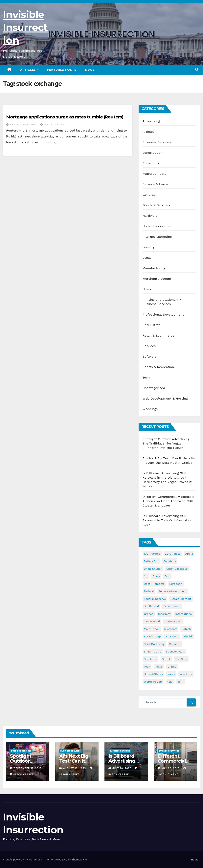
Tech (146, 377)
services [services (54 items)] (175, 644)
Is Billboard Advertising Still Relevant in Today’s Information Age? (167, 520)
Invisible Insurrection (25, 27)
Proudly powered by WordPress (23, 860)
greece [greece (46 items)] (149, 614)
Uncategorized (154, 388)
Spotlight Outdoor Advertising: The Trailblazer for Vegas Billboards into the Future (167, 443)
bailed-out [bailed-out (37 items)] (151, 561)
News (90, 70)
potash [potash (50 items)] (186, 629)
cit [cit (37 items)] (146, 576)
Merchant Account (157, 279)
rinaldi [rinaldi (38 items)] (188, 636)
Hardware (150, 216)
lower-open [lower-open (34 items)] (173, 621)
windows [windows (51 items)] (186, 674)
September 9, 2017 (24, 125)
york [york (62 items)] (180, 682)
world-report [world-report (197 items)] (153, 682)
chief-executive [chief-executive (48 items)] (177, 569)
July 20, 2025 (122, 768)
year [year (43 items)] (170, 682)
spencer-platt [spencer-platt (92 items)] (175, 651)
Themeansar (79, 860)
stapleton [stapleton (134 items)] (151, 659)
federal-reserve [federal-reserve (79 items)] (155, 599)
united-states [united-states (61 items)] (153, 674)
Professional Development (163, 314)
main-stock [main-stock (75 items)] (152, 629)
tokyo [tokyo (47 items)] (159, 667)
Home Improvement (158, 226)
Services (149, 346)
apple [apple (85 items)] (189, 554)
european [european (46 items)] (176, 584)
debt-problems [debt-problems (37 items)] (154, 584)
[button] (197, 70)
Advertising (151, 121)
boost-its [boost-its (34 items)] (170, 561)
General (149, 195)
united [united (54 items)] (172, 667)
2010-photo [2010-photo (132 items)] (173, 554)
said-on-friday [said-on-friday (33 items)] (154, 644)
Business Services (157, 142)
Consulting (151, 163)
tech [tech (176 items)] (147, 667)
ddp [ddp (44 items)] (168, 576)
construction (153, 153)
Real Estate (152, 325)
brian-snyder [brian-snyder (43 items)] (153, 569)
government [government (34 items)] (172, 606)
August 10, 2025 (75, 768)
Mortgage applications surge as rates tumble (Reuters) (65, 117)
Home (195, 860)
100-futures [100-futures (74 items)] (152, 554)
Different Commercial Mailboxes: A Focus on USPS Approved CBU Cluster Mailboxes (168, 501)
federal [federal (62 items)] (149, 591)
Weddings (150, 409)
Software (150, 356)
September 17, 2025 (28, 768)
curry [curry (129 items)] (156, 576)
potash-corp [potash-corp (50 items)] (152, 636)
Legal (147, 258)
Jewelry (149, 247)
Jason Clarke (52, 125)
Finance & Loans (156, 184)
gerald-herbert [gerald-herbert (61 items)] (181, 599)
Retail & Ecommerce (158, 335)
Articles (29, 70)
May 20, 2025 (171, 768)
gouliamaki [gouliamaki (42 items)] (151, 606)
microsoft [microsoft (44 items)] (170, 629)
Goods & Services (156, 205)
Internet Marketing (157, 237)
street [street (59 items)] (166, 659)
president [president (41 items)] (172, 636)
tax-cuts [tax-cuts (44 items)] (181, 659)
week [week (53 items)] (171, 674)
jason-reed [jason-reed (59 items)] (152, 621)
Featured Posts (62, 70)
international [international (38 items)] (184, 614)
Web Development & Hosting (165, 398)
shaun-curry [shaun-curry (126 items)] (153, 651)
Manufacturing (154, 268)
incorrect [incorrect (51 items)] (164, 614)
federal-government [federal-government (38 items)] (173, 591)
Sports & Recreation (158, 367)
